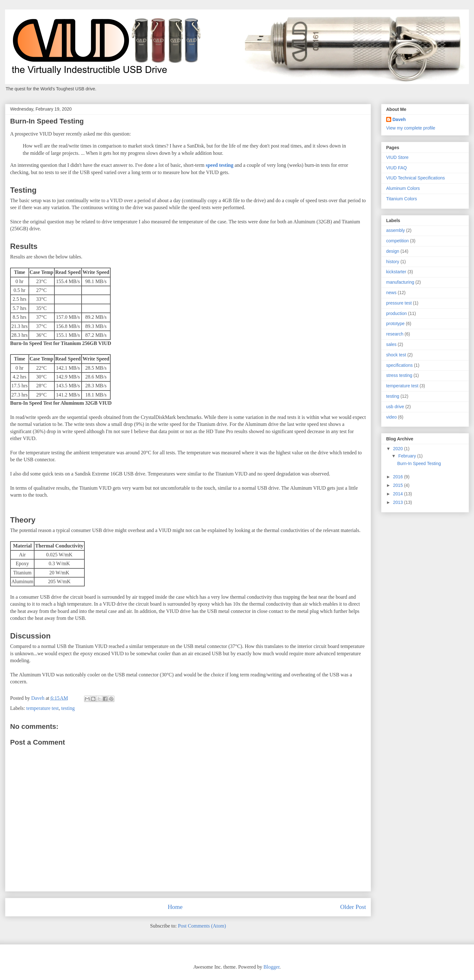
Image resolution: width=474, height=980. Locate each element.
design (393, 251)
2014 (399, 494)
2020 (399, 449)
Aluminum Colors (403, 188)
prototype (395, 324)
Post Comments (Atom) (202, 926)
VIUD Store (397, 157)
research (395, 334)
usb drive (395, 407)
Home (175, 907)
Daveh (399, 119)
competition (398, 241)
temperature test (43, 708)
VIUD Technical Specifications (416, 178)
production (396, 313)
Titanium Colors (402, 199)
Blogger (272, 967)
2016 (399, 477)
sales (391, 344)
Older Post (353, 907)
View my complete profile (411, 128)
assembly (395, 230)
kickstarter (396, 272)
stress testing (399, 375)
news (391, 293)
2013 (399, 502)
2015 (399, 485)
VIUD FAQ (396, 168)
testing (68, 708)
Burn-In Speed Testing (419, 463)
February (408, 456)
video (391, 417)
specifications (399, 365)
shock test (396, 355)
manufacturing (400, 282)
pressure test (399, 303)
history (393, 262)
